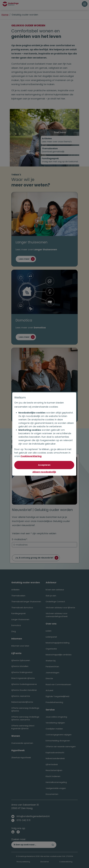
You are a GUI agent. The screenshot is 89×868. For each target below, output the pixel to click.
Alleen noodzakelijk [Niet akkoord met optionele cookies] (44, 472)
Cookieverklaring (31, 456)
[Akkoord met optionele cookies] (44, 465)
